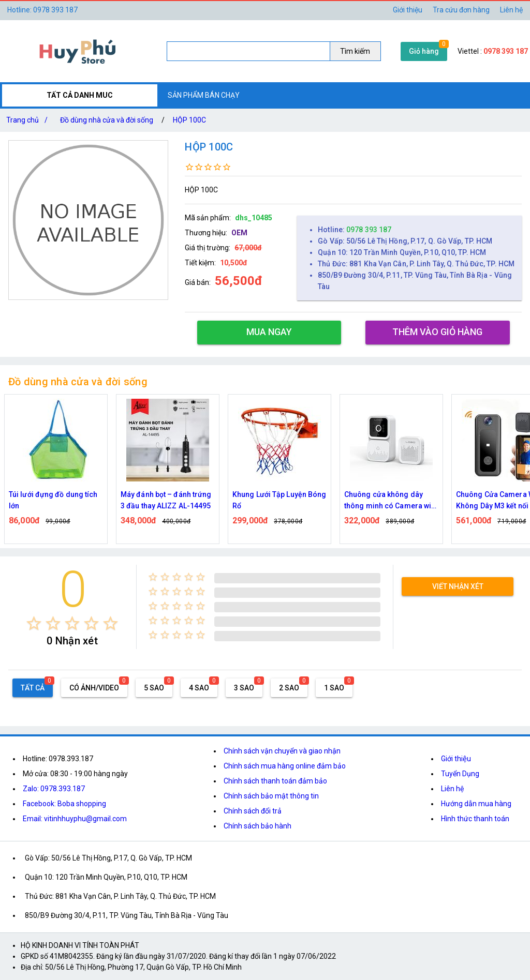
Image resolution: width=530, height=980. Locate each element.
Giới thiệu (408, 10)
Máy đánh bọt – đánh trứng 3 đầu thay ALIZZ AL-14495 (166, 500)
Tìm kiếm (355, 51)
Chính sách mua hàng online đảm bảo (285, 766)
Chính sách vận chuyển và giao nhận (282, 751)
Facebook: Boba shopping (64, 804)
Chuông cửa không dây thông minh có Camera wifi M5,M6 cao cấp (390, 501)
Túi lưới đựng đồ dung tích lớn (53, 500)
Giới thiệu (456, 759)
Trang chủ (29, 120)
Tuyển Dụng (460, 774)
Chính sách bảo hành (257, 826)
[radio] (34, 623)
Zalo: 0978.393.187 (54, 789)
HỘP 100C (189, 120)
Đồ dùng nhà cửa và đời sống (107, 120)
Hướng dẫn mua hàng (476, 804)
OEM (239, 233)
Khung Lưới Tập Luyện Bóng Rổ (279, 500)
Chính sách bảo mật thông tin (271, 796)
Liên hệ (511, 10)
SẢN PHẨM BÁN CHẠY (204, 95)
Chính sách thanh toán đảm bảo (275, 781)
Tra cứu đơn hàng (461, 10)
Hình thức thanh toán (475, 819)
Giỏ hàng (424, 51)
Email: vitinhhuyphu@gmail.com (75, 819)
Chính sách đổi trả (253, 811)
